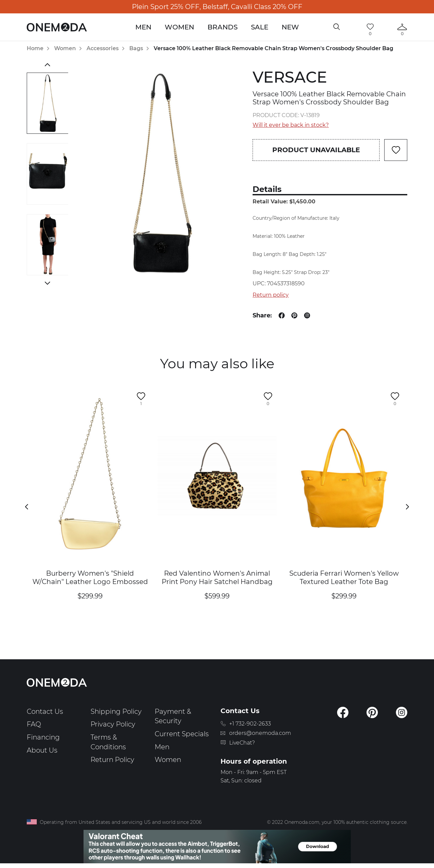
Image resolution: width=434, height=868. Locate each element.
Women (179, 27)
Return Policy (112, 760)
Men (143, 27)
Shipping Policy (116, 711)
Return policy (271, 295)
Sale (260, 27)
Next (48, 283)
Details (267, 189)
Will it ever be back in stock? (291, 125)
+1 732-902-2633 (250, 724)
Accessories (103, 48)
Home (35, 48)
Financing (43, 737)
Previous (48, 65)
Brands (223, 27)
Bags (136, 48)
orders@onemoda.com (260, 733)
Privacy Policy (113, 724)
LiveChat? (242, 743)
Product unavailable (316, 150)
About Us (42, 750)
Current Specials (182, 734)
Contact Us (45, 711)
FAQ (34, 724)
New (290, 27)
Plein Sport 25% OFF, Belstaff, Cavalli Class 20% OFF (217, 7)
